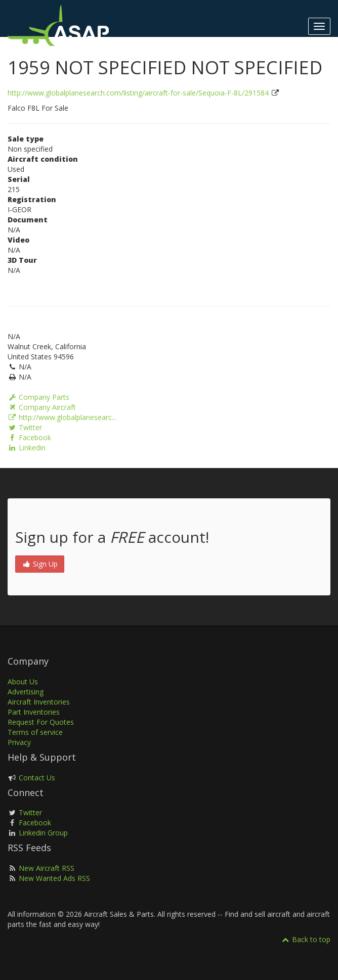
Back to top (306, 939)
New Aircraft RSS (47, 868)
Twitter (25, 427)
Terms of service (35, 732)
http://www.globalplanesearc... (62, 417)
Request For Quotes (41, 722)
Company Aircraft (42, 407)
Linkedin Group (43, 833)
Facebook (29, 437)
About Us (23, 682)
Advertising (26, 692)
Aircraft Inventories (39, 702)
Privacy (19, 742)
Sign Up (40, 564)
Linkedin (27, 448)
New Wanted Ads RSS (54, 878)
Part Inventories (34, 712)
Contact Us (37, 778)
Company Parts (38, 397)
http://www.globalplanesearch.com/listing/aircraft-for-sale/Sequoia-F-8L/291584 (138, 93)
